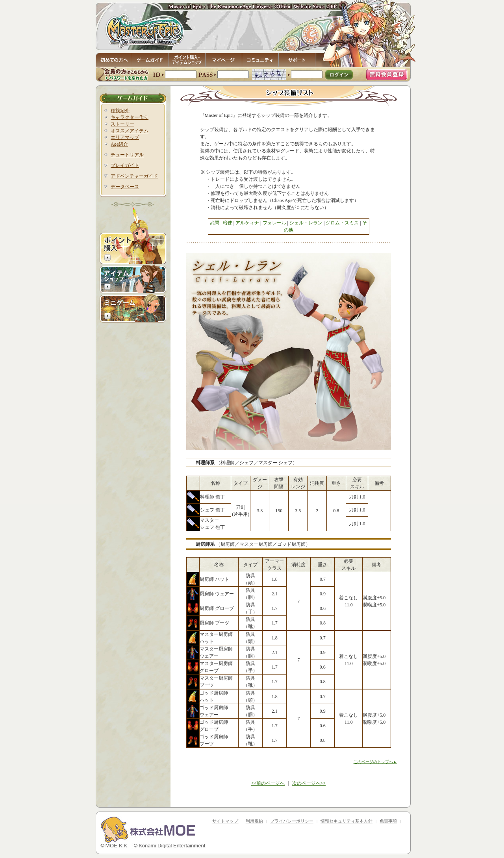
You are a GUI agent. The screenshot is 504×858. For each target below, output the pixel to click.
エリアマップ (125, 137)
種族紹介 (120, 111)
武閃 (215, 223)
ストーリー (122, 124)
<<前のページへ (268, 783)
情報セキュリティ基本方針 (346, 821)
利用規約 (254, 821)
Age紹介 (119, 144)
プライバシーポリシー (292, 821)
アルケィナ (247, 223)
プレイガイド (125, 165)
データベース (125, 187)
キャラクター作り (130, 117)
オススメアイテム (130, 131)
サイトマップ (225, 821)
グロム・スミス (342, 223)
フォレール (274, 223)
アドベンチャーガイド (134, 176)
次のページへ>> (309, 783)
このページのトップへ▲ (375, 762)
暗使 (228, 223)
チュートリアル (127, 155)
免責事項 (388, 821)
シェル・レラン (306, 223)
